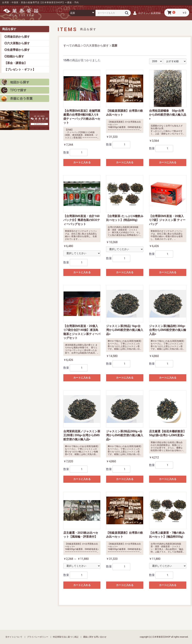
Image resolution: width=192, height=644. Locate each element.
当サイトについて (14, 637)
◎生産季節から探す (17, 50)
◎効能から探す (14, 56)
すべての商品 (72, 46)
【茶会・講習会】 (16, 63)
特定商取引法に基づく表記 (66, 637)
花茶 (114, 46)
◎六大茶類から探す (17, 43)
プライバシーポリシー (38, 637)
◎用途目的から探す (17, 37)
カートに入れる (82, 162)
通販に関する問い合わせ (95, 637)
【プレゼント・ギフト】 (20, 70)
